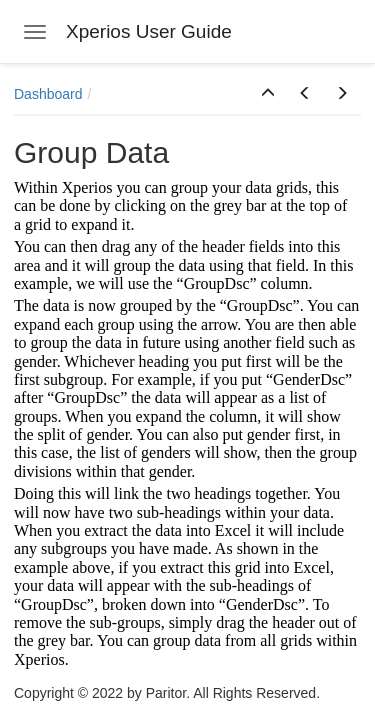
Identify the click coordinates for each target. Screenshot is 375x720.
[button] (268, 94)
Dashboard (48, 94)
